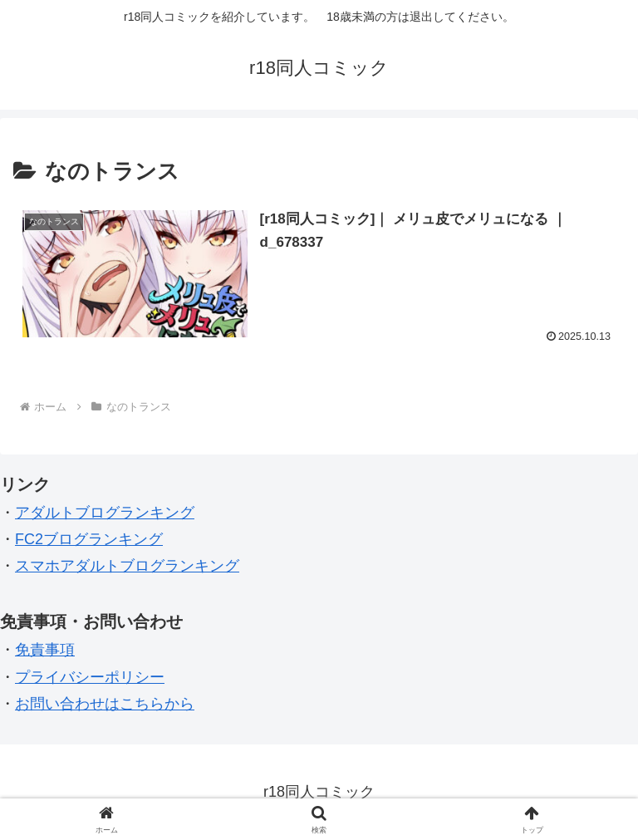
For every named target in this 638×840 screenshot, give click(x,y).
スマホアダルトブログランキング (127, 566)
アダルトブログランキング (105, 513)
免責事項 (45, 650)
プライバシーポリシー (90, 677)
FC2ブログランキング (89, 539)
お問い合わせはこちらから (105, 704)
